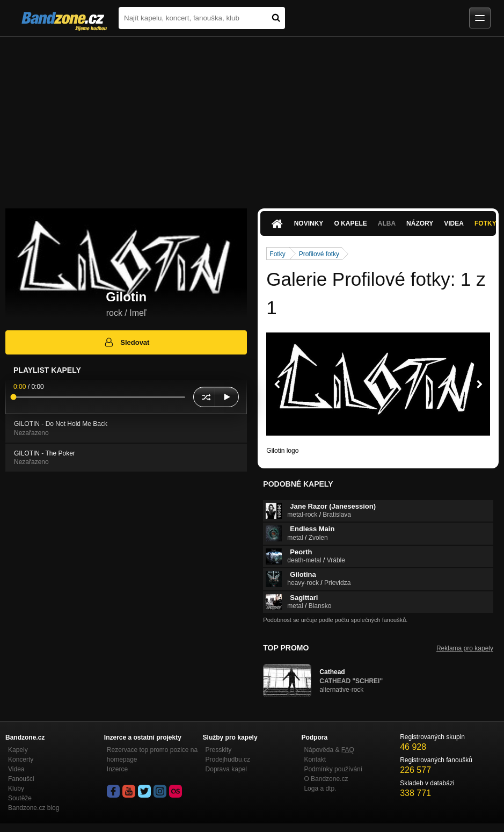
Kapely (18, 750)
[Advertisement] (252, 117)
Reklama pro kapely (465, 648)
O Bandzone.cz (326, 779)
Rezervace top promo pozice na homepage (152, 755)
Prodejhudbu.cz (228, 759)
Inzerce (117, 769)
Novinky (309, 223)
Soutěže (20, 798)
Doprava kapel (226, 769)
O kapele (350, 223)
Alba (387, 223)
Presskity (219, 750)
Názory (420, 223)
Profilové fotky (319, 254)
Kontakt (315, 759)
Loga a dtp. (320, 788)
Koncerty (21, 759)
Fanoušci (21, 779)
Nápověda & (329, 750)
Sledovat (126, 342)
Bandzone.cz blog (34, 808)
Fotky (277, 254)
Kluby (16, 788)
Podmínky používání (333, 769)
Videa (454, 223)
